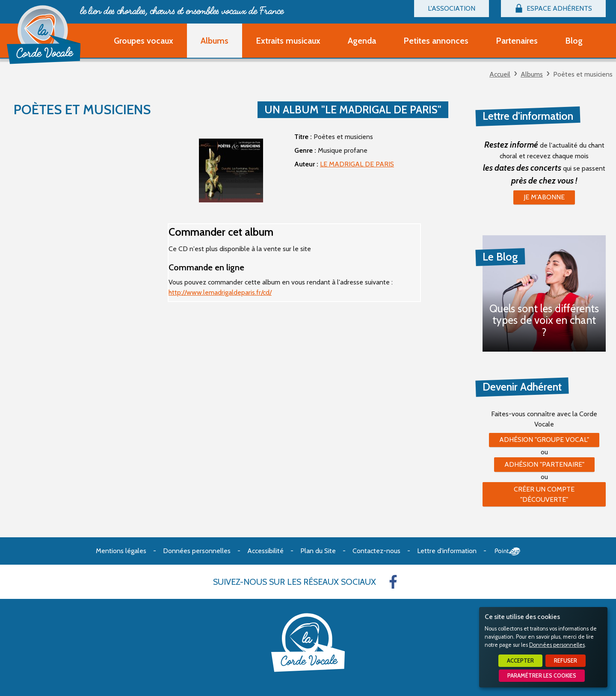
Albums (532, 74)
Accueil (500, 74)
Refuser (566, 661)
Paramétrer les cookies (542, 676)
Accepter (520, 661)
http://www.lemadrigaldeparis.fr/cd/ (220, 292)
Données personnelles (557, 645)
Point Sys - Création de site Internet (508, 551)
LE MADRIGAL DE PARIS (357, 164)
